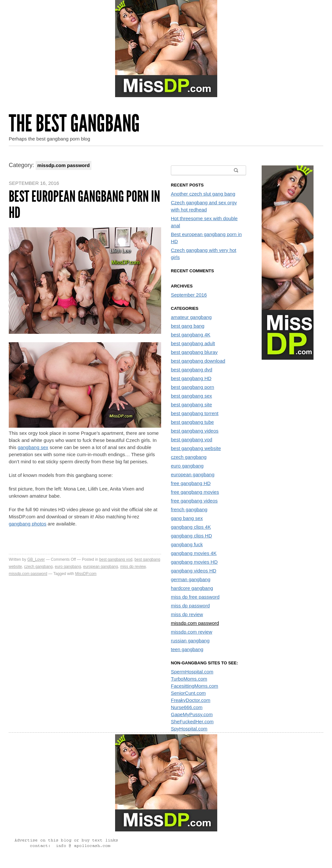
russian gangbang (190, 641)
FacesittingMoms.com (195, 686)
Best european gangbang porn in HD (84, 204)
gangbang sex (33, 447)
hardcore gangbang (192, 588)
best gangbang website (196, 448)
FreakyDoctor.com (191, 700)
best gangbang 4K (191, 335)
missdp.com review (192, 632)
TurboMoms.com (189, 679)
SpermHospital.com (192, 672)
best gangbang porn (192, 387)
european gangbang (101, 567)
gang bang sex (187, 518)
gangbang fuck (187, 544)
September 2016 (189, 295)
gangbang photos (28, 524)
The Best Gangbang (74, 124)
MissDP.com (86, 574)
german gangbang (191, 579)
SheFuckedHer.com (192, 721)
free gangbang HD (191, 483)
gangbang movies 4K (194, 553)
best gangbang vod (116, 559)
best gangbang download (198, 361)
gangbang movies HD (194, 562)
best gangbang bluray (194, 352)
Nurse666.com (187, 707)
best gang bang (188, 326)
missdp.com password (28, 574)
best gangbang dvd (192, 370)
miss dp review (133, 567)
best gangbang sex (191, 396)
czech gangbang (38, 567)
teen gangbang (187, 649)
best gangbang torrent (195, 413)
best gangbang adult (193, 343)
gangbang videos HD (194, 571)
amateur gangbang (191, 317)
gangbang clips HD (191, 536)
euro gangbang (68, 567)
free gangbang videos (194, 501)
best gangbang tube (192, 422)
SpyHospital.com (189, 729)
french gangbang (189, 509)
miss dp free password (195, 597)
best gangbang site (191, 405)
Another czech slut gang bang (203, 194)
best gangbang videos (195, 431)
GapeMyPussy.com (192, 714)
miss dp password (190, 606)
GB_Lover (36, 559)
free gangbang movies (195, 492)
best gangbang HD (191, 378)
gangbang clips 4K (191, 527)
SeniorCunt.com (188, 693)
